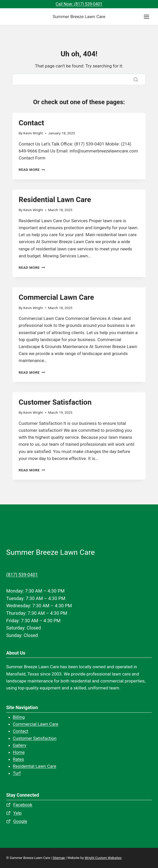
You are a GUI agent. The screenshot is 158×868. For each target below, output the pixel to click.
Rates (19, 759)
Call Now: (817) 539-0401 (79, 4)
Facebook (23, 805)
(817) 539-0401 (22, 575)
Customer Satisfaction (55, 402)
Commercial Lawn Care (56, 297)
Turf (17, 773)
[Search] (79, 79)
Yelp (17, 813)
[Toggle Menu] (146, 17)
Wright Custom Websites (103, 858)
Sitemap (59, 858)
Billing (19, 717)
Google (20, 821)
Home (19, 752)
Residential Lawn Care (55, 200)
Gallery (20, 745)
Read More (32, 170)
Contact (31, 123)
